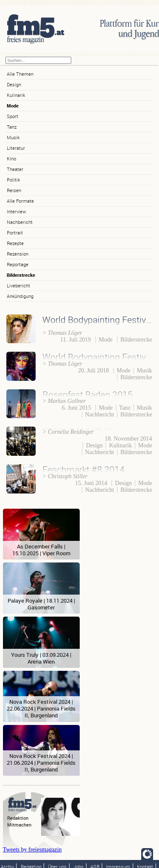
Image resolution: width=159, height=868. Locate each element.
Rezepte (15, 243)
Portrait (15, 233)
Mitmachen (19, 825)
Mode (13, 106)
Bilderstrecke (21, 275)
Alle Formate (20, 201)
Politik (13, 180)
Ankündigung (20, 296)
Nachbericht (20, 222)
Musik (13, 137)
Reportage (18, 264)
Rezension (18, 254)
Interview (16, 211)
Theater (15, 169)
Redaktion (18, 818)
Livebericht (18, 285)
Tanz (12, 127)
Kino (11, 158)
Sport (13, 116)
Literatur (16, 148)
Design (14, 84)
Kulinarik (16, 95)
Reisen (14, 190)
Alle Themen (20, 74)
